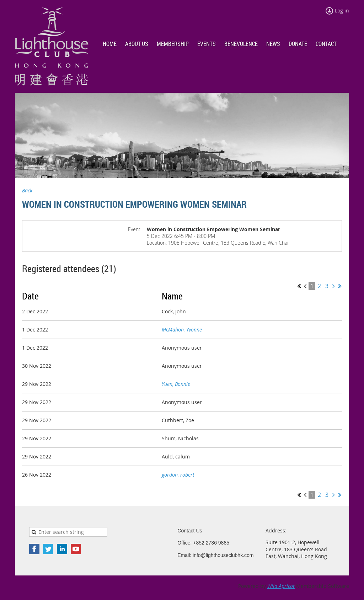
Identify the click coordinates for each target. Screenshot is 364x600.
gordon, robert (178, 475)
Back (27, 190)
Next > (334, 286)
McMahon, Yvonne (182, 330)
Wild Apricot (281, 586)
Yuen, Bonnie (176, 384)
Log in (342, 10)
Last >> (340, 286)
